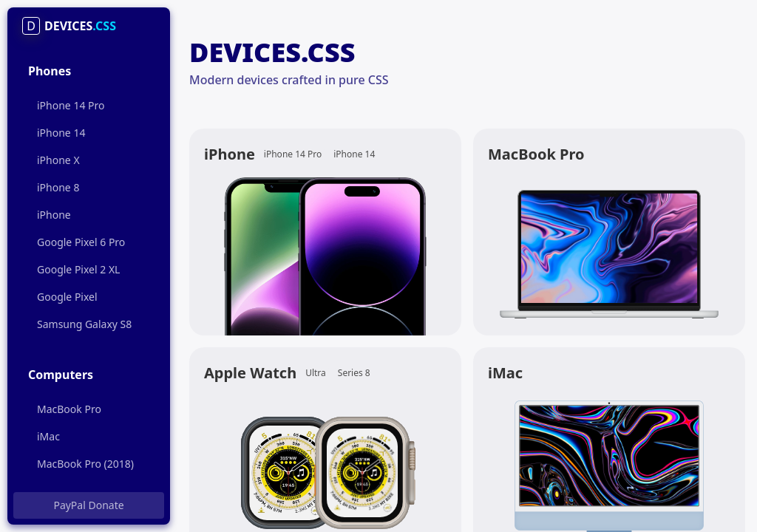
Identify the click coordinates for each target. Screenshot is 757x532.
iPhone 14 (61, 133)
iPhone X (58, 160)
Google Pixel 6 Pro (81, 242)
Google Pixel (67, 297)
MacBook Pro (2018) (85, 464)
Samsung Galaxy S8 (84, 324)
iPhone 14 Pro (71, 105)
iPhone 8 (58, 187)
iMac (48, 436)
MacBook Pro (69, 409)
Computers (61, 375)
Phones (50, 71)
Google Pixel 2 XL (78, 269)
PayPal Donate (88, 505)
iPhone (54, 215)
